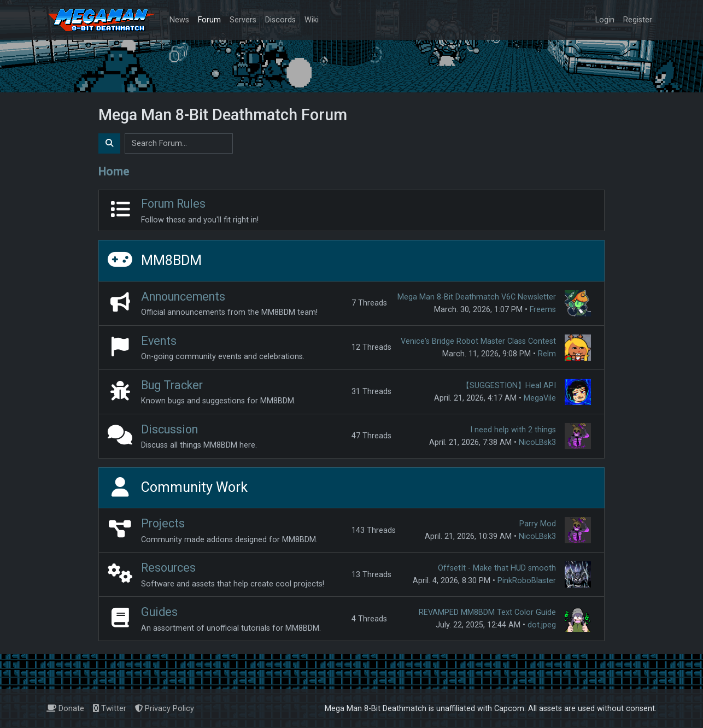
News (179, 20)
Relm (547, 354)
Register (638, 20)
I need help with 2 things (513, 430)
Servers (243, 20)
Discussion (169, 429)
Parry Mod (538, 524)
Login (605, 20)
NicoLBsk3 (537, 442)
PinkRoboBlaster (527, 581)
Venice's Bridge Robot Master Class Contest (478, 341)
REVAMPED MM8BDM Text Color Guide (487, 612)
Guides (159, 612)
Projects (163, 523)
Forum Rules (173, 204)
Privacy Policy (165, 709)
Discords (280, 20)
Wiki (312, 20)
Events (159, 341)
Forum (209, 20)
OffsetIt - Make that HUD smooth (497, 568)
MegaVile (540, 398)
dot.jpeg (542, 625)
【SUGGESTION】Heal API (509, 386)
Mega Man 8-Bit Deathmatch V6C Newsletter (477, 297)
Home (114, 171)
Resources (168, 568)
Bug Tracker (172, 385)
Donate (65, 709)
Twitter (110, 709)
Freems (543, 310)
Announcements (183, 297)
